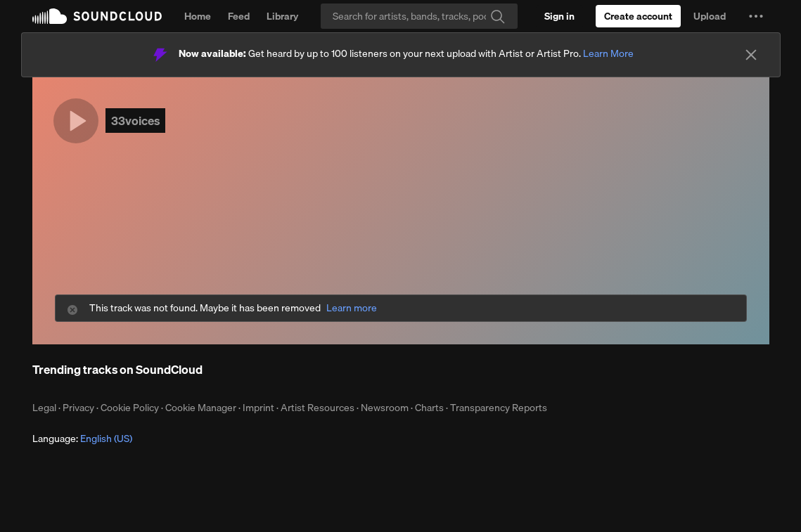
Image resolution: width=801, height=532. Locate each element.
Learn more (352, 308)
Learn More (608, 53)
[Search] (419, 16)
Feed (239, 16)
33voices (135, 121)
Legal (44, 408)
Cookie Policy (130, 408)
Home (198, 16)
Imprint (258, 408)
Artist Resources (318, 408)
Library (282, 16)
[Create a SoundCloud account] (638, 16)
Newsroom (385, 408)
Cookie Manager (201, 408)
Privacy (78, 408)
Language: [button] (82, 439)
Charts (429, 408)
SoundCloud (97, 16)
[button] (756, 16)
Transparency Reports (499, 408)
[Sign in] (559, 16)
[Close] (751, 55)
